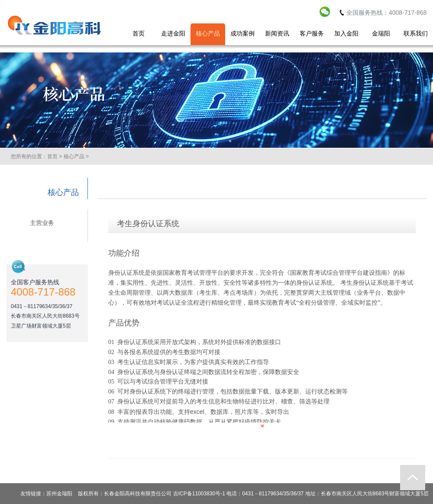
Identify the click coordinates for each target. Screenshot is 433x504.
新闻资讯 (277, 33)
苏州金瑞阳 (59, 494)
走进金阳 (173, 33)
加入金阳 (346, 33)
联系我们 (416, 33)
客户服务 (312, 33)
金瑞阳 (381, 33)
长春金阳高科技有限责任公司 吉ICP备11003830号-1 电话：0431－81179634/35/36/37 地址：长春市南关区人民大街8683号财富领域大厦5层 (266, 494)
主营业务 (42, 223)
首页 (139, 33)
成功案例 (242, 33)
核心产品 (208, 33)
